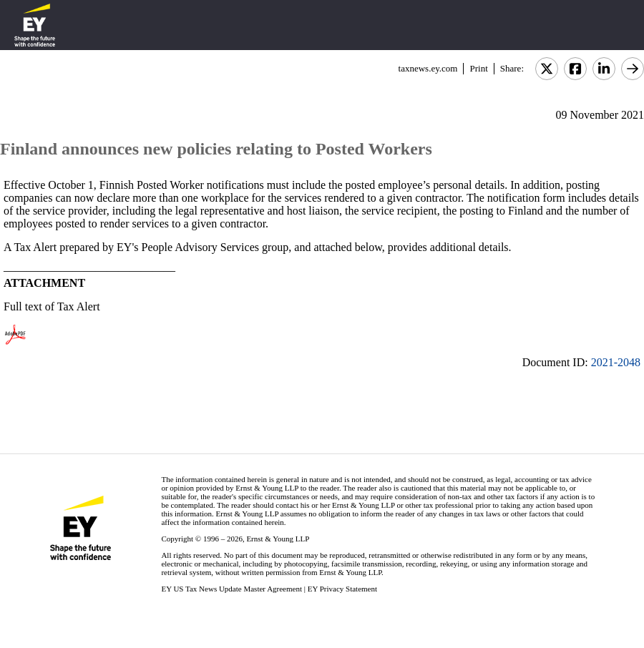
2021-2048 (616, 362)
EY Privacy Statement (342, 589)
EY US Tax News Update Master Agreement (231, 589)
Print (478, 68)
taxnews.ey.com (428, 68)
